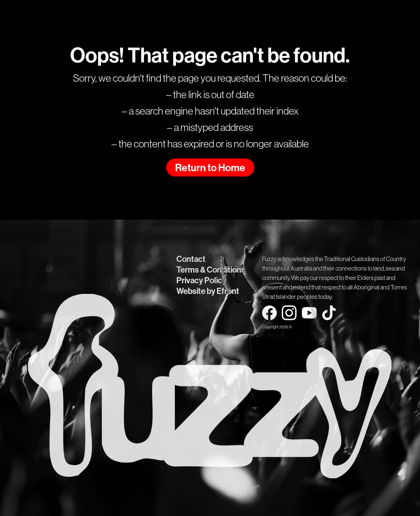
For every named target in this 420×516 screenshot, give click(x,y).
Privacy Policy (201, 280)
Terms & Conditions (211, 270)
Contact (191, 259)
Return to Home (210, 168)
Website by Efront (208, 291)
